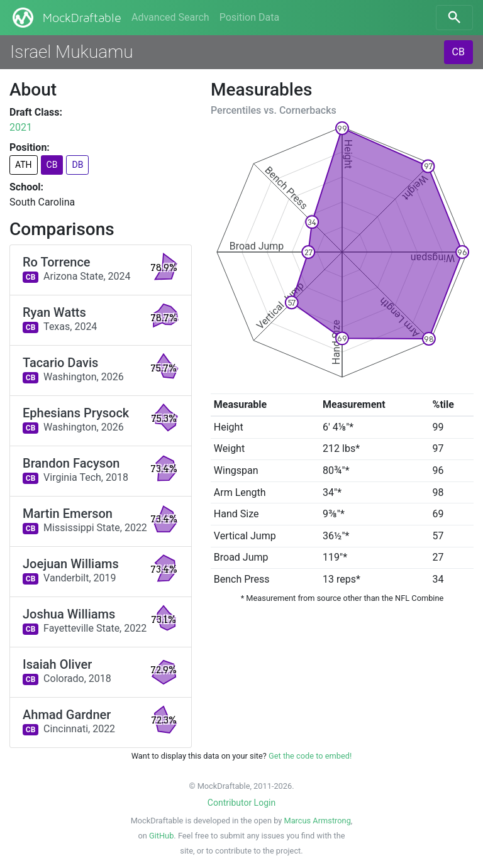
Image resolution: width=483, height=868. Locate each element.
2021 (21, 127)
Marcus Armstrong (317, 821)
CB (458, 52)
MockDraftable (66, 18)
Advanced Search (170, 17)
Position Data (249, 17)
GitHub (161, 836)
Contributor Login (241, 803)
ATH (24, 165)
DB (77, 165)
